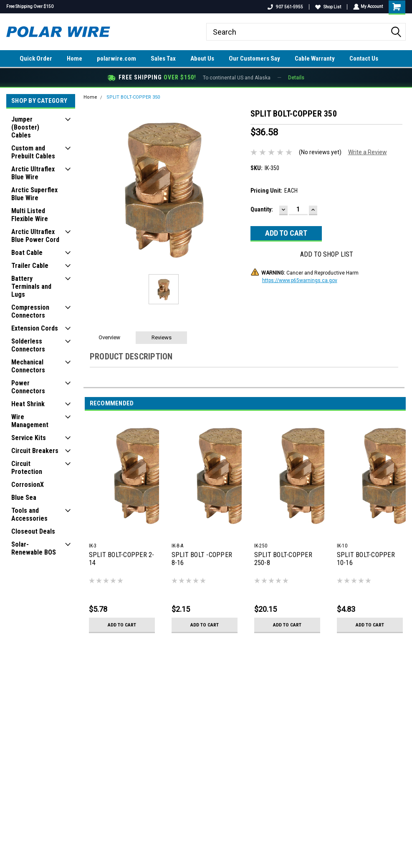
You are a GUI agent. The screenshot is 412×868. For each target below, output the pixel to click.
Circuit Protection (27, 468)
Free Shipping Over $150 (30, 6)
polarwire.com (116, 59)
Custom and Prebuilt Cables (33, 152)
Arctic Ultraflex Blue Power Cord (35, 236)
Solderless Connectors (28, 345)
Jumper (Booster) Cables (25, 127)
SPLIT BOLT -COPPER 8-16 (202, 559)
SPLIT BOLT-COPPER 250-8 (283, 559)
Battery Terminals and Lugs (31, 286)
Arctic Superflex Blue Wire (34, 194)
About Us (202, 59)
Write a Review (368, 152)
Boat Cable (27, 253)
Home (75, 59)
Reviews (162, 337)
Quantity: (262, 209)
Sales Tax (163, 59)
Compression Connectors (30, 311)
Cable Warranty (315, 59)
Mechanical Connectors (28, 366)
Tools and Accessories (29, 514)
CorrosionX (28, 485)
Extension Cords (35, 328)
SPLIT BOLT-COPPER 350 (133, 97)
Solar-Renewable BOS (34, 548)
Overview (109, 337)
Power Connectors (28, 387)
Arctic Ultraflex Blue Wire (33, 173)
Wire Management (30, 421)
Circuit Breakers (35, 451)
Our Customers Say (254, 59)
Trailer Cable (30, 266)
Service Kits (29, 438)
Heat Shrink (28, 404)
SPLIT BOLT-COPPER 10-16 (366, 559)
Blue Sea (24, 498)
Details (296, 78)
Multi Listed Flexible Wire (30, 215)
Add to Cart (122, 625)
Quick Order (36, 59)
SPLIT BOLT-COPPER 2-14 (122, 559)
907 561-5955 (284, 7)
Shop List (327, 7)
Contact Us (364, 59)
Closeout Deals (33, 531)
